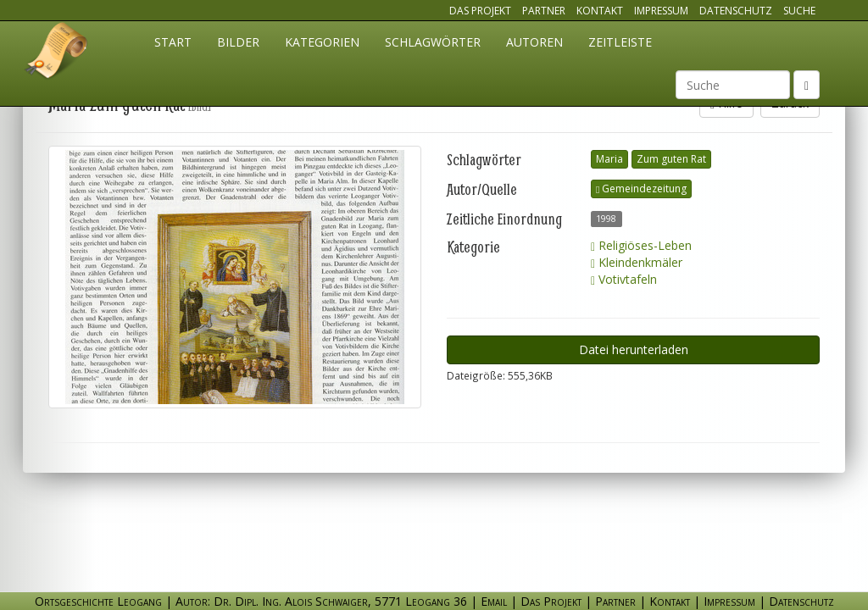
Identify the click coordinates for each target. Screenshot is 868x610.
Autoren (534, 42)
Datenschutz (736, 11)
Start (173, 42)
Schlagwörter (433, 42)
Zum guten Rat (671, 159)
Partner (544, 11)
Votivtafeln (624, 279)
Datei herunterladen (634, 349)
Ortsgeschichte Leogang (57, 53)
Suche (799, 11)
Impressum (661, 11)
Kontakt (600, 11)
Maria (609, 159)
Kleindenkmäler (637, 262)
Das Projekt (480, 11)
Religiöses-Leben (641, 245)
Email (494, 601)
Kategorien (322, 42)
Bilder (238, 42)
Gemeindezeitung (641, 189)
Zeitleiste (620, 42)
